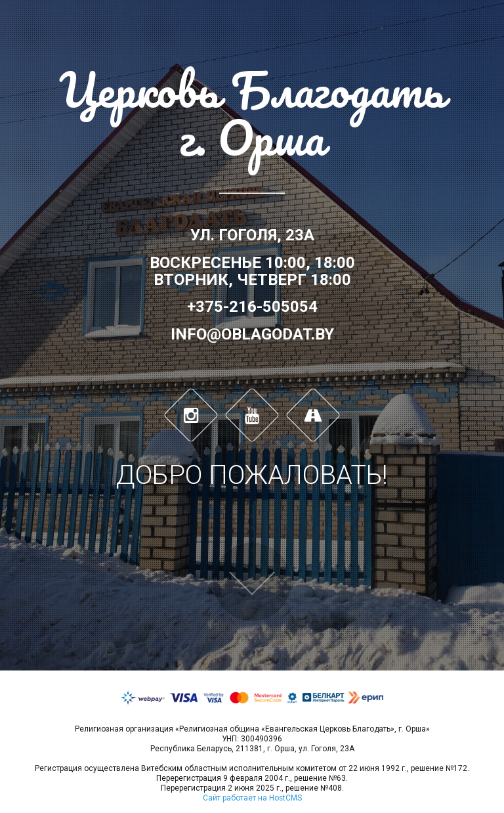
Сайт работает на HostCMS (252, 798)
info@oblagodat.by (252, 334)
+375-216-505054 (252, 307)
